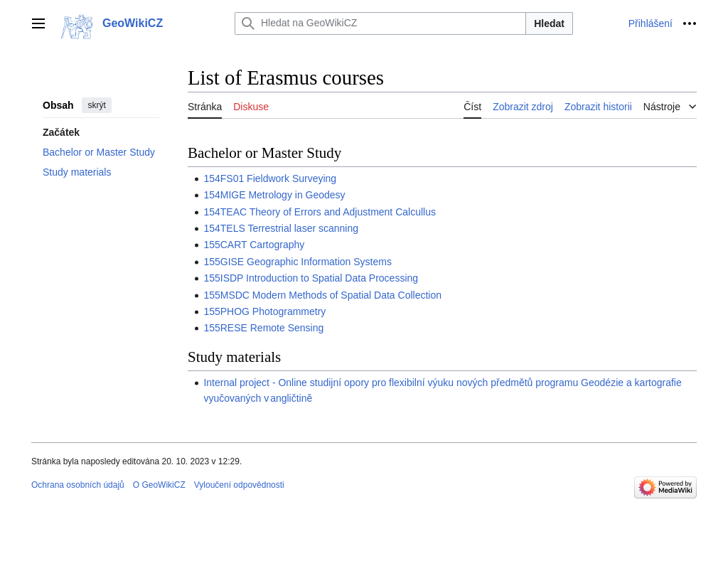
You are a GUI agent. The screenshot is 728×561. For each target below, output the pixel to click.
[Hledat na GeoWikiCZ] (380, 23)
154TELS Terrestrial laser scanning (281, 228)
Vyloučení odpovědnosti (239, 485)
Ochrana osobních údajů (78, 485)
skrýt (96, 105)
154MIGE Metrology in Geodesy (274, 195)
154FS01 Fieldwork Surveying (270, 178)
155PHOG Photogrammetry (264, 311)
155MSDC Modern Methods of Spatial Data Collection (322, 295)
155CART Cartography (254, 245)
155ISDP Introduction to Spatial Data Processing (311, 278)
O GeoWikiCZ (159, 485)
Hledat (549, 23)
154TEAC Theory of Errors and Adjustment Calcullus (320, 212)
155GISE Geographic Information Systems (298, 262)
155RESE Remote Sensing (263, 328)
